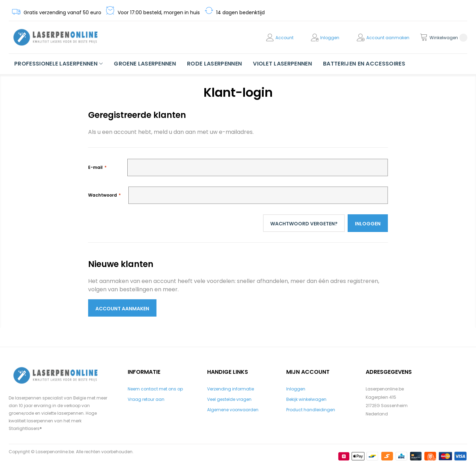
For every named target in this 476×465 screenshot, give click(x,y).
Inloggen (330, 38)
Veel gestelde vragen (229, 399)
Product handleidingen (311, 410)
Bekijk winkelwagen (306, 399)
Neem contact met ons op (155, 389)
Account (284, 38)
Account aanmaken (388, 38)
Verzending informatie (231, 389)
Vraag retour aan (146, 399)
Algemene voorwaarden (233, 410)
